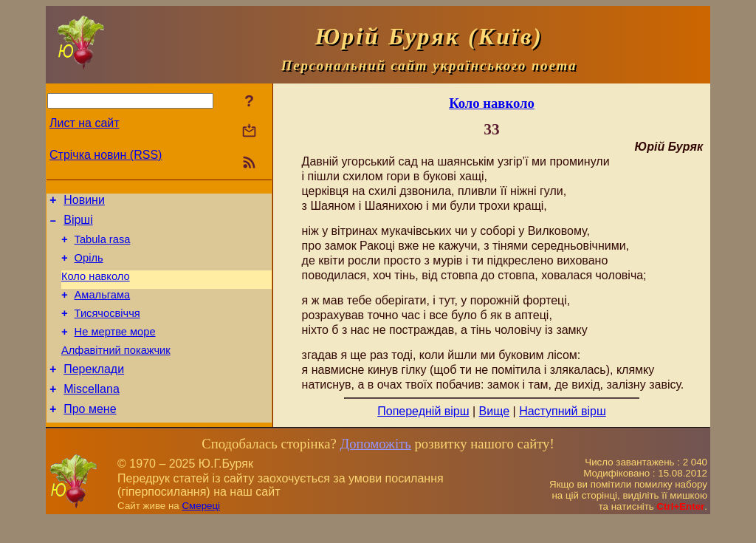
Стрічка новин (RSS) (106, 155)
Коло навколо (96, 287)
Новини (84, 202)
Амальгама (103, 308)
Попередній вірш (423, 411)
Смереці (201, 529)
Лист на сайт (85, 123)
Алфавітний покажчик (116, 370)
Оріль (89, 267)
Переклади (94, 391)
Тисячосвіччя (107, 329)
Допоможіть (375, 467)
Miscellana (92, 413)
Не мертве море (115, 349)
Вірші (78, 224)
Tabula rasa (103, 246)
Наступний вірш (563, 411)
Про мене (90, 436)
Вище (495, 411)
